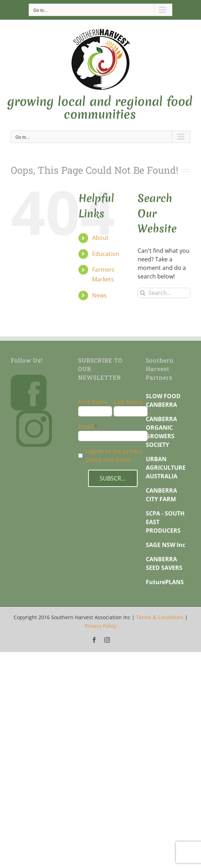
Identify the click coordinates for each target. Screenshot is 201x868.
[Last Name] (131, 411)
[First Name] (95, 411)
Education (106, 254)
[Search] (143, 293)
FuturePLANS (165, 582)
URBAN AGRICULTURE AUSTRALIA (166, 468)
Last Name (128, 402)
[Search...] (164, 293)
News (99, 295)
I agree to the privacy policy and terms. (114, 455)
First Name (93, 402)
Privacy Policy (100, 626)
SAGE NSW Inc (166, 545)
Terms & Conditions (160, 617)
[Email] (113, 436)
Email (85, 426)
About (100, 238)
